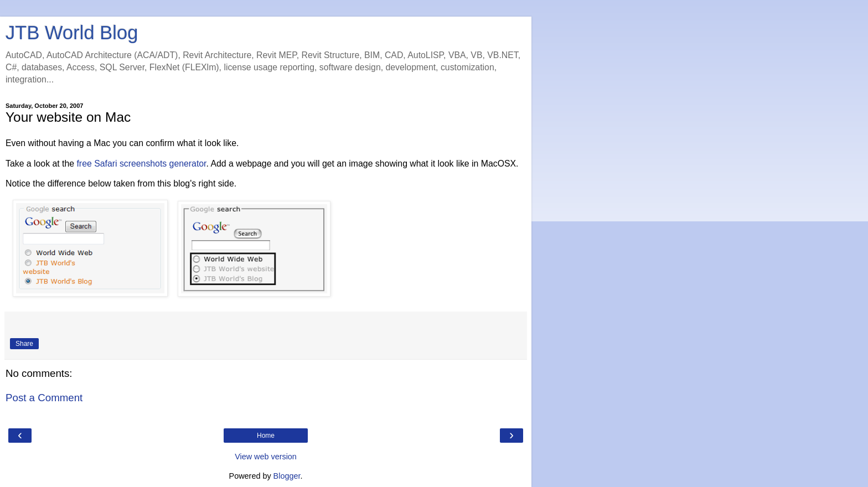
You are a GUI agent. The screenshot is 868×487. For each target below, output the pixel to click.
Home (266, 436)
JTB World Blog (72, 33)
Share (24, 344)
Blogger (287, 476)
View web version (266, 457)
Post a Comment (44, 398)
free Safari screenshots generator (141, 164)
